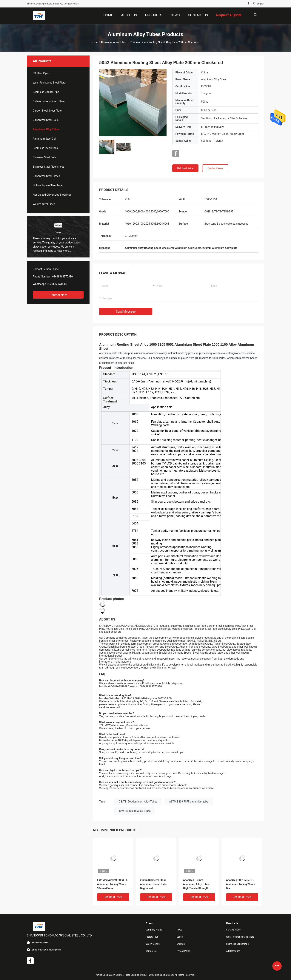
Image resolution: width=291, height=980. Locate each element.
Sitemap (181, 944)
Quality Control (153, 944)
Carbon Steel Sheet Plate (47, 111)
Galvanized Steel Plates (46, 176)
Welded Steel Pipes (44, 204)
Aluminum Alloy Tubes (114, 42)
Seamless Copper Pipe (46, 92)
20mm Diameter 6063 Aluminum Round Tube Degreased (154, 884)
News (179, 930)
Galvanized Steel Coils (46, 120)
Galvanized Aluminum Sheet (49, 101)
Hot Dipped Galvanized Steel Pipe (52, 195)
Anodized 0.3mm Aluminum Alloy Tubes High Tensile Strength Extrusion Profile (196, 884)
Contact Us (151, 951)
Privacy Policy (183, 951)
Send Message (126, 312)
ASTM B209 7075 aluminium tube (189, 802)
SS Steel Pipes (41, 73)
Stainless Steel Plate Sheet (48, 167)
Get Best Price (185, 168)
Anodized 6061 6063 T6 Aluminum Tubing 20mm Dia (241, 884)
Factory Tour (152, 937)
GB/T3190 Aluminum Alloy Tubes (138, 802)
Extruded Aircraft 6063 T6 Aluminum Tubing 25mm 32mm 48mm (112, 884)
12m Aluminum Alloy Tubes (135, 811)
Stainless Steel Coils (45, 157)
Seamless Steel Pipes (45, 148)
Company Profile (154, 930)
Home (94, 42)
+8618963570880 (62, 277)
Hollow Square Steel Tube (48, 185)
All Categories (233, 951)
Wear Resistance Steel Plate (49, 83)
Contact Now (58, 295)
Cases (180, 937)
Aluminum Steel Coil (45, 139)
